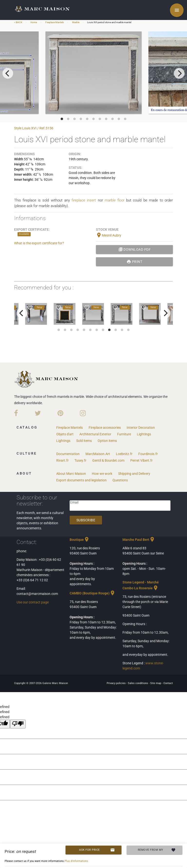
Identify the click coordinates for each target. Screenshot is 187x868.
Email (74, 502)
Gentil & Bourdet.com (108, 460)
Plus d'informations (76, 861)
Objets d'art (65, 434)
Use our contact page (33, 602)
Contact (168, 683)
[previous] (8, 73)
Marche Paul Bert (139, 540)
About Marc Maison (71, 474)
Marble (76, 22)
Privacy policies (117, 683)
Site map (156, 683)
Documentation (68, 454)
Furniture (124, 434)
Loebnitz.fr (124, 454)
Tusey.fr (80, 460)
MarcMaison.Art (98, 454)
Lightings (144, 434)
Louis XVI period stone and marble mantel (109, 22)
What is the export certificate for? (39, 243)
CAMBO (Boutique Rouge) (93, 593)
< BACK (18, 22)
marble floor (115, 200)
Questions (120, 480)
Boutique (80, 540)
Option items (107, 441)
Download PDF (135, 249)
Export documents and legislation (81, 480)
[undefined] (18, 724)
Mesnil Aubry (109, 235)
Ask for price (97, 850)
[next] (179, 73)
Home (34, 22)
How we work (102, 474)
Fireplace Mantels (55, 22)
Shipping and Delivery (134, 474)
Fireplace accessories (105, 428)
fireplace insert (84, 200)
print (134, 262)
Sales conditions (138, 683)
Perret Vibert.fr (141, 460)
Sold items (84, 441)
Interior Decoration (141, 428)
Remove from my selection (157, 850)
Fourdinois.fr (148, 454)
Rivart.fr (62, 460)
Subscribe (86, 520)
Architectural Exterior (95, 434)
